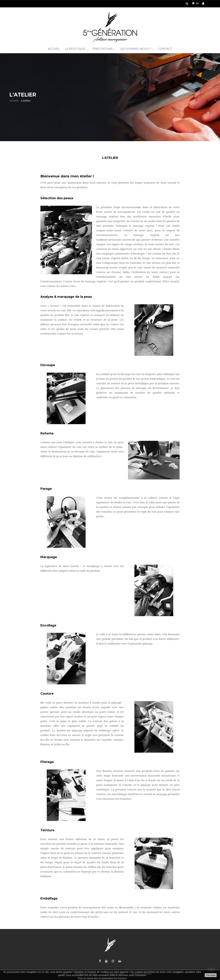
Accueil (54, 49)
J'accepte (211, 975)
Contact (165, 49)
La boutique (75, 49)
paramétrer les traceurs (114, 978)
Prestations (103, 49)
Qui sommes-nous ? (136, 49)
